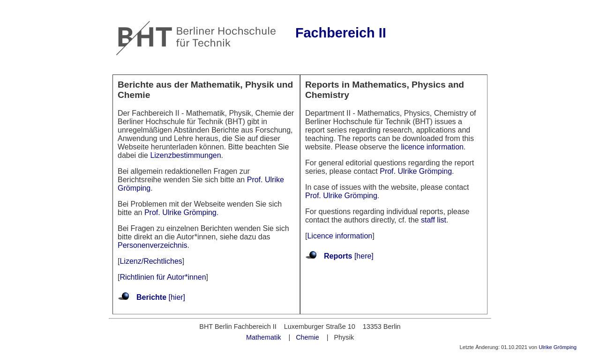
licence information (432, 147)
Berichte (151, 297)
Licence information (340, 236)
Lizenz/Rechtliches (151, 261)
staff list (434, 220)
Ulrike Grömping (558, 347)
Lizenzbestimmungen (185, 155)
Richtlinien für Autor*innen (163, 277)
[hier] (176, 297)
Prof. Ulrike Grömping (180, 212)
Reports (338, 256)
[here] (363, 256)
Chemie (307, 337)
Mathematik (263, 337)
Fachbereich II (341, 33)
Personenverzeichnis (153, 245)
